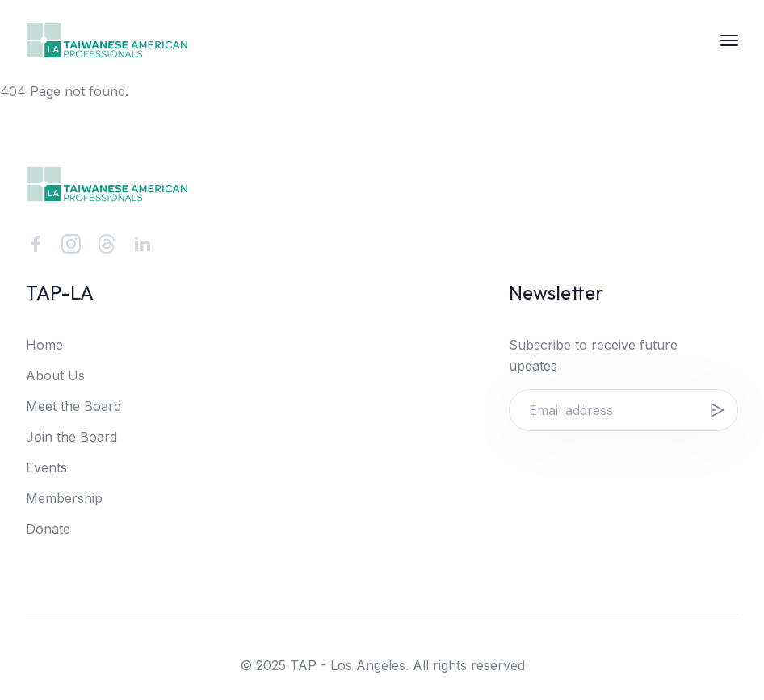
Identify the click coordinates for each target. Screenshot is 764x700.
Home (44, 345)
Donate (48, 529)
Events (46, 467)
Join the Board (71, 437)
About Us (55, 375)
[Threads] (107, 244)
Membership (64, 498)
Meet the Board (73, 406)
